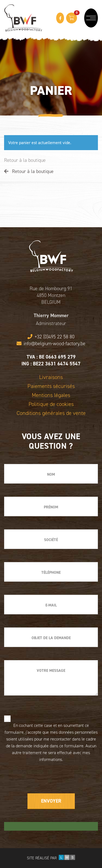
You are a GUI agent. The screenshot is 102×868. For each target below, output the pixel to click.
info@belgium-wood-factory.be (51, 344)
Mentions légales (51, 395)
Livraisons (51, 377)
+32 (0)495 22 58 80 (51, 337)
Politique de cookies (51, 404)
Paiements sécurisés (51, 386)
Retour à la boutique (25, 160)
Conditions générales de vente (51, 413)
